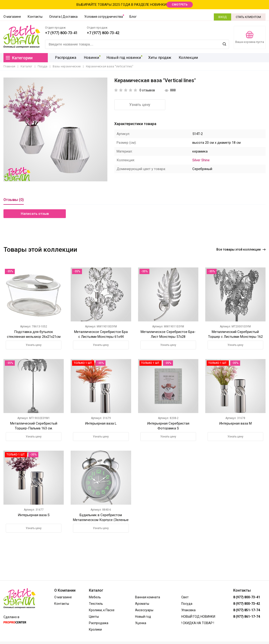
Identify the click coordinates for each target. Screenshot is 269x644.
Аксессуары (144, 610)
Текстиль (96, 604)
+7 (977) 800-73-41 (61, 33)
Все (241, 249)
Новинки (90, 58)
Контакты (35, 17)
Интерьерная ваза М (235, 423)
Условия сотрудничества (104, 17)
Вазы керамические (67, 66)
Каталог (26, 66)
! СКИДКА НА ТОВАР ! (198, 623)
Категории (19, 58)
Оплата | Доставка (63, 17)
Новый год (143, 617)
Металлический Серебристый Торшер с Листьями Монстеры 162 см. (235, 336)
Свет (185, 597)
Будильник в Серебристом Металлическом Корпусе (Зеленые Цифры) (101, 520)
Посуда (42, 66)
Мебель (95, 597)
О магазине (12, 17)
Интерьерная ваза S (34, 515)
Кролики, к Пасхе (102, 610)
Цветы (94, 617)
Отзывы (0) (14, 200)
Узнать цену (140, 105)
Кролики (95, 629)
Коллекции (186, 58)
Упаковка (188, 610)
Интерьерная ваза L (101, 423)
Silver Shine (201, 160)
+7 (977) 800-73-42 (103, 33)
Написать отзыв (35, 214)
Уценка (141, 623)
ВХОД (222, 17)
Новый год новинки (122, 58)
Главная (9, 66)
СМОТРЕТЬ (180, 5)
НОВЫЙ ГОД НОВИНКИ (198, 617)
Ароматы (142, 604)
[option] (55, 130)
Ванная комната (148, 597)
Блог (133, 17)
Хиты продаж (157, 58)
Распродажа (65, 58)
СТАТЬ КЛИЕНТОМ (248, 17)
